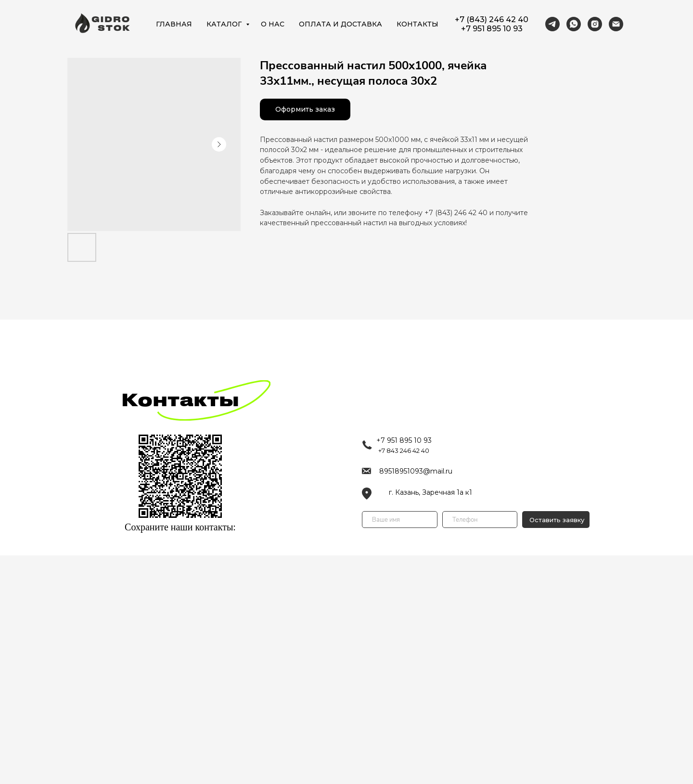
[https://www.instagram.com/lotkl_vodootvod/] (595, 24)
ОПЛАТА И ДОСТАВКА (340, 24)
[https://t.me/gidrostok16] (552, 24)
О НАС (273, 24)
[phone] (480, 520)
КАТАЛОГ (225, 24)
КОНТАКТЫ (417, 24)
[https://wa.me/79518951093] (574, 24)
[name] (400, 520)
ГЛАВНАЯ (174, 24)
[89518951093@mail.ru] (616, 24)
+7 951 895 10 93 (492, 29)
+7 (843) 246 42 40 (492, 19)
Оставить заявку (557, 520)
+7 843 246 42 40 (404, 450)
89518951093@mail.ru (416, 471)
